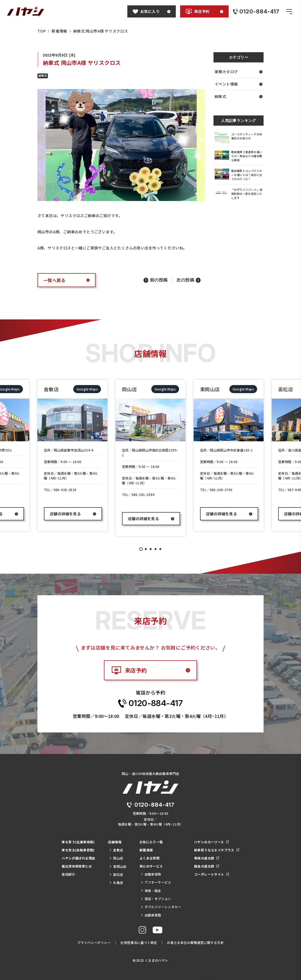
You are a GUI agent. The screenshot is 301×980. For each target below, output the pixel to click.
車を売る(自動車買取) (78, 850)
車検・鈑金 (151, 891)
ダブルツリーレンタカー (161, 907)
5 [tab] (160, 549)
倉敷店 (116, 850)
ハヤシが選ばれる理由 (78, 858)
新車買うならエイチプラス (217, 850)
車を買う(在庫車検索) (78, 842)
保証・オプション (156, 899)
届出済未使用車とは (77, 866)
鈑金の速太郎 (207, 866)
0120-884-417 (156, 703)
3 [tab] (151, 549)
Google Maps (87, 389)
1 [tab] (141, 549)
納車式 (239, 96)
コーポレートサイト (212, 874)
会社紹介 (68, 874)
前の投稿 (159, 280)
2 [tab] (146, 549)
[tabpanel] (72, 455)
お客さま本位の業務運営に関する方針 (195, 942)
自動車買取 (151, 915)
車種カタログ (239, 72)
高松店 (116, 874)
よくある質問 (149, 858)
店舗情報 (115, 842)
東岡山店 (118, 866)
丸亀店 (116, 882)
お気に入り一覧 (151, 842)
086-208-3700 (221, 490)
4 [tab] (155, 549)
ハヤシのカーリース (211, 842)
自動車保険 (151, 874)
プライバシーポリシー (94, 942)
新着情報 (146, 850)
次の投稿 (185, 280)
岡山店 (116, 858)
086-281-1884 (143, 494)
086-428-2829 (65, 490)
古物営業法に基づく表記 (139, 942)
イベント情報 (239, 84)
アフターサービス (156, 882)
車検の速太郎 (207, 858)
